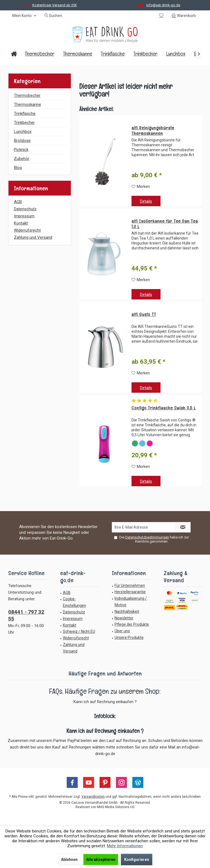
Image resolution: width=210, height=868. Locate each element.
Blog (18, 168)
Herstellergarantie (130, 592)
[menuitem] (185, 16)
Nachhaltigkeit (127, 611)
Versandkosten (93, 797)
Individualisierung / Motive (131, 602)
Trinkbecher (24, 123)
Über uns (122, 631)
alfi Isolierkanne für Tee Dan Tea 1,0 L (165, 224)
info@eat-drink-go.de (163, 5)
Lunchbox (23, 132)
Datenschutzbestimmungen (147, 537)
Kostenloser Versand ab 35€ (55, 5)
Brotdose (22, 141)
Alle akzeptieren (101, 860)
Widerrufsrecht (27, 230)
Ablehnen (69, 860)
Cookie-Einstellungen (75, 602)
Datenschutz (25, 209)
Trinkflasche (25, 113)
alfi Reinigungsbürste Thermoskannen (153, 131)
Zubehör (22, 159)
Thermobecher (27, 95)
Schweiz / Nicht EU (79, 631)
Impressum (24, 216)
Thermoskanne (27, 104)
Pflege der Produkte (132, 624)
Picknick (21, 150)
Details (146, 201)
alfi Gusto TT (144, 314)
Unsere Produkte (129, 637)
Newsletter (124, 618)
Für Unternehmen (130, 586)
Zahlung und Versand (33, 237)
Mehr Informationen (125, 846)
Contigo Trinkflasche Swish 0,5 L (164, 408)
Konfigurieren (137, 860)
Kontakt (21, 223)
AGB (18, 202)
